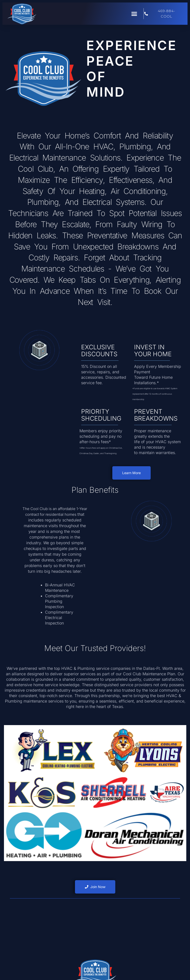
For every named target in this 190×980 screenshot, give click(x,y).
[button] (134, 14)
